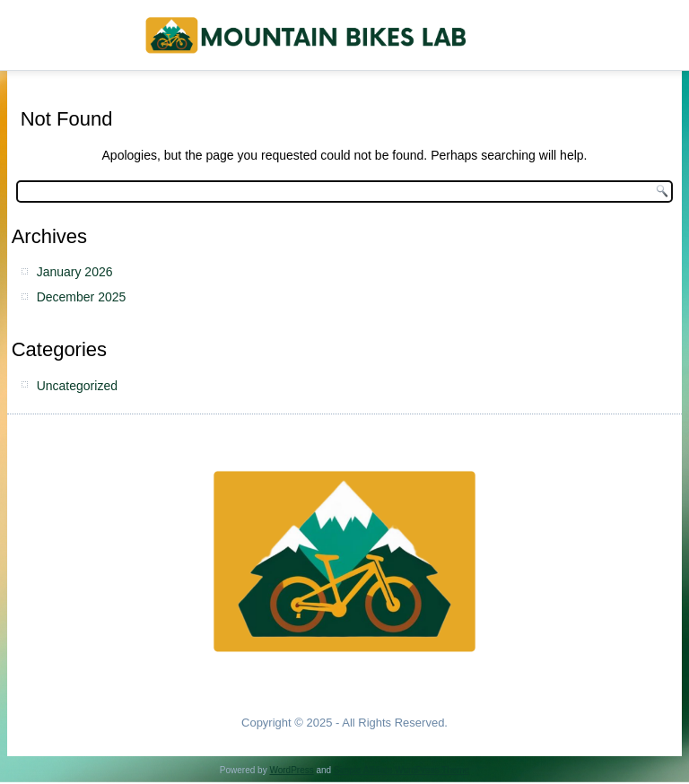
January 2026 (75, 272)
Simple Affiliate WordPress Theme (401, 770)
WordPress (291, 770)
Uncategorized (77, 386)
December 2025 (82, 297)
